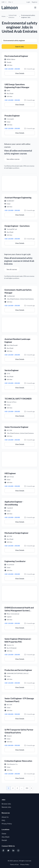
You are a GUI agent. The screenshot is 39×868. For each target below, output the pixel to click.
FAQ (3, 820)
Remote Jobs (6, 807)
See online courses (13, 159)
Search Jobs (20, 46)
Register (35, 2)
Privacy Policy (7, 824)
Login (28, 2)
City (11, 2)
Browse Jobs (6, 804)
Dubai (4, 834)
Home (4, 16)
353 (27, 788)
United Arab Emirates (13, 16)
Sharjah (4, 840)
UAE (4, 2)
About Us (5, 817)
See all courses (12, 269)
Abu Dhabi (6, 837)
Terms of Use (14, 864)
